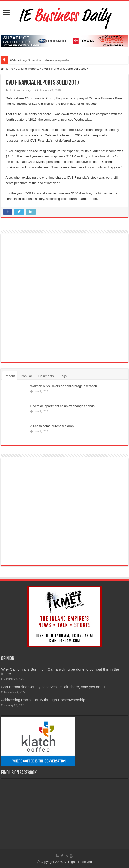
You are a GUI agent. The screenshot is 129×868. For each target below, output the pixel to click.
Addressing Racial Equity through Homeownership (43, 700)
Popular (27, 376)
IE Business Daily (20, 90)
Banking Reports (27, 69)
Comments (46, 376)
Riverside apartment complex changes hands (63, 406)
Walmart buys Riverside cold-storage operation (40, 60)
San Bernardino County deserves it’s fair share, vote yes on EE (54, 687)
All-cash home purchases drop (52, 426)
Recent (10, 376)
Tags (63, 376)
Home (7, 69)
